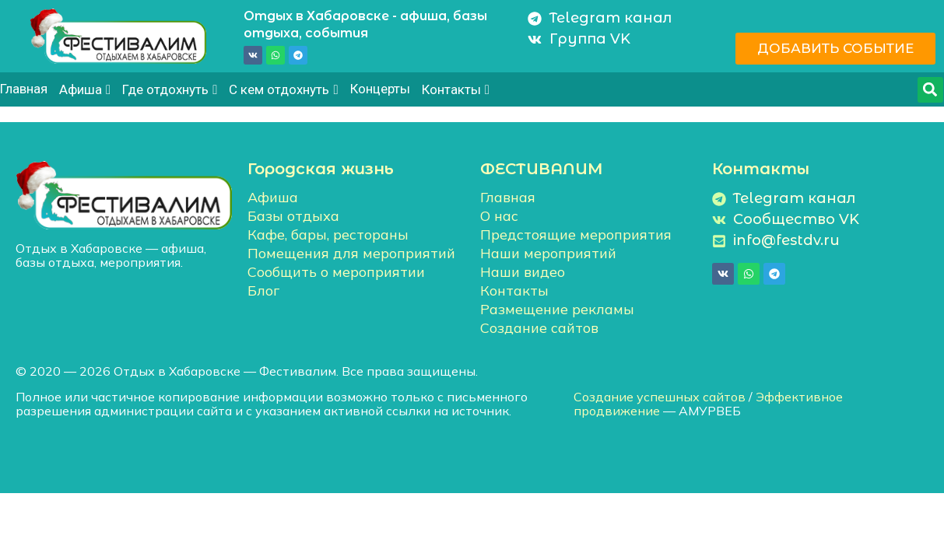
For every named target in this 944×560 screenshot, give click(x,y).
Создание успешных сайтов (660, 397)
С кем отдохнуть (283, 89)
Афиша (85, 89)
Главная (24, 89)
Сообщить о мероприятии (336, 272)
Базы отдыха (293, 216)
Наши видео (523, 272)
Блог (263, 290)
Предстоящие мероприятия (576, 234)
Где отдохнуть (170, 89)
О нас (499, 216)
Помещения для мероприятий (351, 253)
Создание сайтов (539, 328)
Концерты (380, 89)
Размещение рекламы (557, 309)
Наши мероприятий (548, 253)
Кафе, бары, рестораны (328, 234)
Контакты (456, 89)
